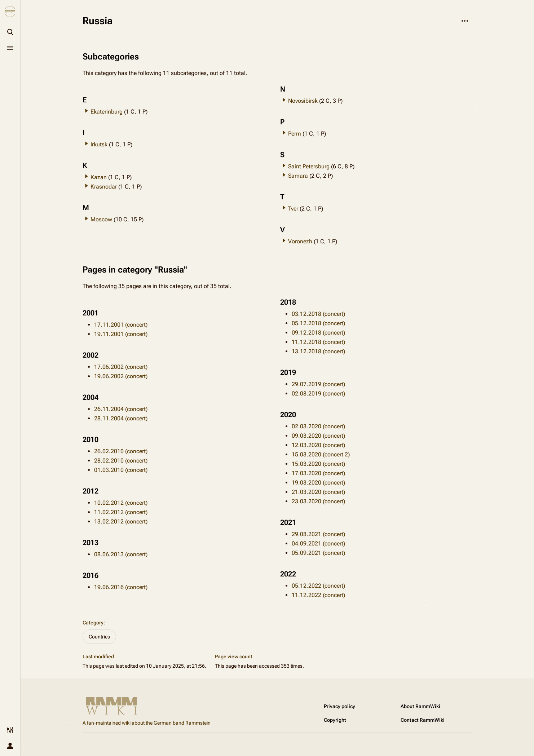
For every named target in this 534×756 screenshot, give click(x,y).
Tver (293, 209)
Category (93, 623)
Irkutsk (99, 144)
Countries (99, 637)
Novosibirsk (303, 101)
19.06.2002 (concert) (121, 376)
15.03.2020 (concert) (318, 464)
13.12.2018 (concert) (318, 351)
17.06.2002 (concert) (121, 367)
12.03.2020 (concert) (318, 445)
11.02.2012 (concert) (121, 512)
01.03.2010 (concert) (121, 470)
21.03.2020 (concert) (318, 492)
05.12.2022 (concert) (318, 586)
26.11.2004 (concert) (121, 409)
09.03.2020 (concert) (318, 436)
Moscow (101, 219)
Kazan (99, 177)
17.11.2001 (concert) (121, 325)
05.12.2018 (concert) (318, 323)
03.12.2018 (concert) (318, 314)
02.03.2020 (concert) (318, 426)
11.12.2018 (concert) (318, 342)
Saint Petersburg (309, 166)
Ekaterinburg (107, 112)
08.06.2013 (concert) (121, 554)
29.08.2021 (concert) (318, 534)
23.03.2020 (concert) (318, 501)
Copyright (335, 720)
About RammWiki (420, 706)
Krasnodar (104, 187)
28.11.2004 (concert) (121, 418)
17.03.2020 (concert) (318, 473)
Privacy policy (339, 706)
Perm (295, 134)
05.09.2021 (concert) (318, 553)
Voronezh (300, 241)
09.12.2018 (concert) (318, 333)
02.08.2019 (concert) (318, 394)
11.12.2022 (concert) (318, 595)
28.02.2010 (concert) (121, 461)
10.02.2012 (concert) (121, 503)
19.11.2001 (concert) (121, 334)
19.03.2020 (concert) (318, 483)
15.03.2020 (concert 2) (321, 454)
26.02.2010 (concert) (121, 451)
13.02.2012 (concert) (121, 521)
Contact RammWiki (423, 720)
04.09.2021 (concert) (318, 543)
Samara (298, 176)
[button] (87, 111)
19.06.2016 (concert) (121, 587)
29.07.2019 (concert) (318, 384)
